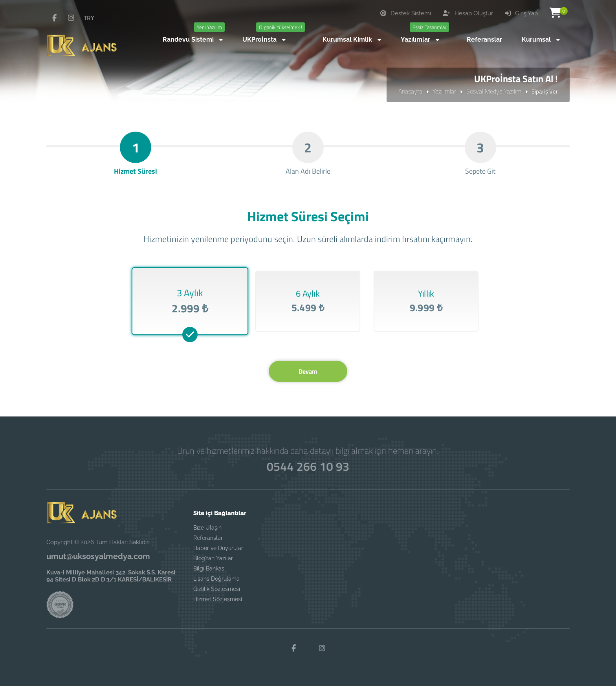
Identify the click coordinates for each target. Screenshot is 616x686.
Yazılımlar (444, 91)
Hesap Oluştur (468, 13)
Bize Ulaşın (207, 528)
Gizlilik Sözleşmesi (217, 589)
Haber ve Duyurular (218, 548)
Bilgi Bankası (209, 569)
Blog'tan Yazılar (213, 558)
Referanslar (208, 538)
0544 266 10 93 (308, 466)
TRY (89, 18)
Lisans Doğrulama (216, 579)
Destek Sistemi (406, 13)
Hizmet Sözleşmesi (218, 599)
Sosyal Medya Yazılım (494, 91)
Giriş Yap (521, 13)
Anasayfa (410, 91)
